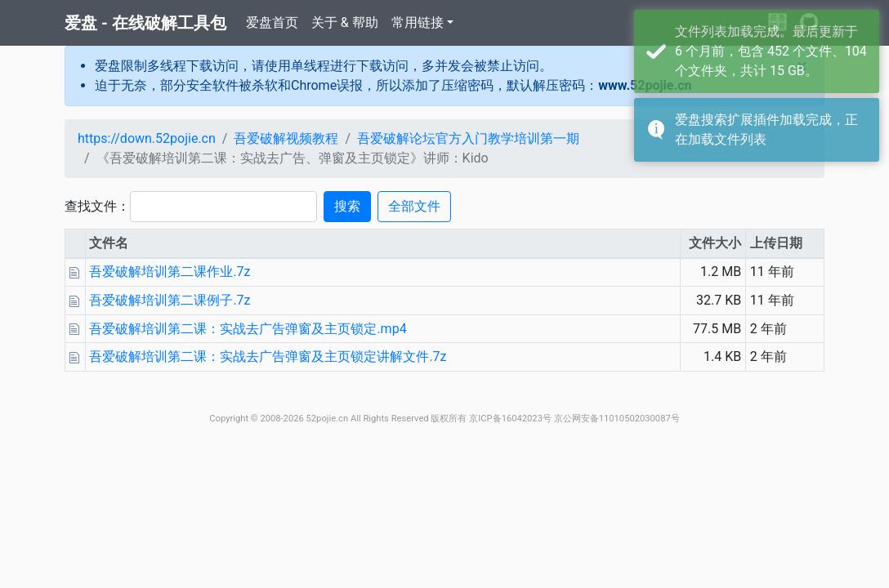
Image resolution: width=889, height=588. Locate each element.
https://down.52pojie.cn (147, 138)
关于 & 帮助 (345, 22)
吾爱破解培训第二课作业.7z (170, 272)
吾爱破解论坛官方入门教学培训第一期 (468, 138)
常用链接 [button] (418, 22)
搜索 (347, 206)
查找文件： (97, 206)
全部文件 (414, 206)
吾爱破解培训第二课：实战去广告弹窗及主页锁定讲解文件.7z (268, 356)
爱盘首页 (272, 22)
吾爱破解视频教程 (286, 138)
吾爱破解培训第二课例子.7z (170, 300)
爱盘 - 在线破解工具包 (145, 23)
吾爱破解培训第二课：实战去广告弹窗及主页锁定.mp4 (248, 329)
